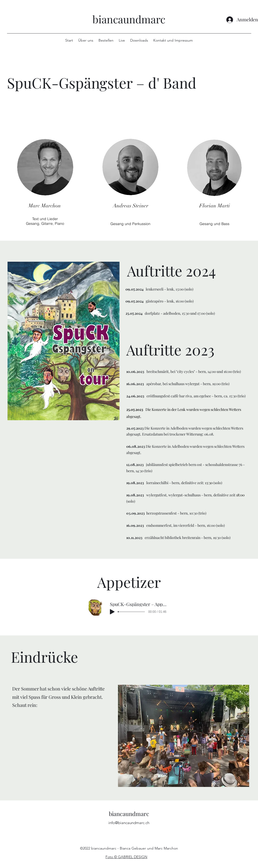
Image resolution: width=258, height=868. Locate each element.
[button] (184, 736)
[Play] (112, 612)
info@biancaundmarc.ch (129, 823)
